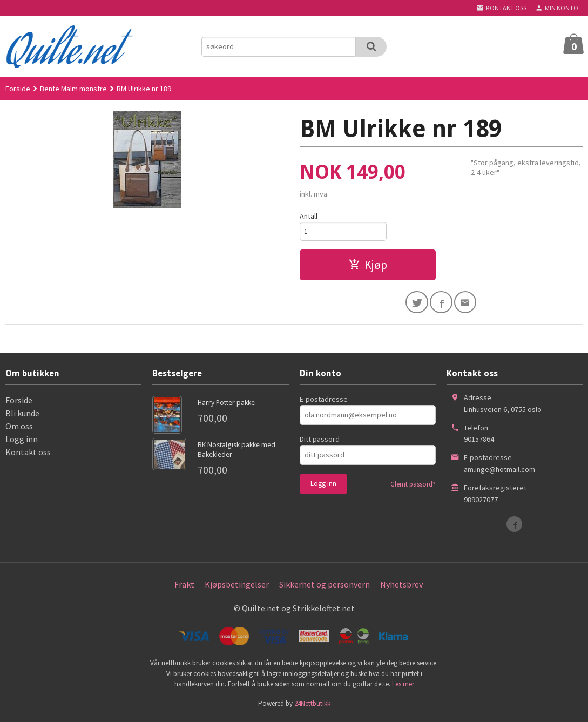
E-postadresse (324, 401)
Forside (18, 89)
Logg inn (22, 441)
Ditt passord (320, 441)
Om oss (19, 428)
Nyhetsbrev (401, 586)
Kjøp (368, 266)
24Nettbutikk (312, 706)
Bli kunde (22, 415)
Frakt (184, 586)
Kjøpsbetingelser (237, 586)
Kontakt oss (28, 454)
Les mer (403, 687)
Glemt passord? (413, 486)
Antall (309, 216)
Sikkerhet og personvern (325, 586)
